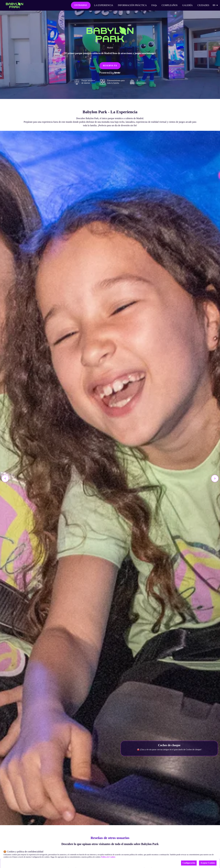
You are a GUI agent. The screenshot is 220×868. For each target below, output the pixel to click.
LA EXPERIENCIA (104, 5)
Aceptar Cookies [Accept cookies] (208, 863)
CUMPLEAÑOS (169, 5)
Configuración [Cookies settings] (189, 863)
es (216, 5)
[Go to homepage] (15, 5)
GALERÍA (187, 5)
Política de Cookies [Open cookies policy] (108, 857)
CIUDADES (203, 5)
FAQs (154, 5)
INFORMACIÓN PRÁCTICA (132, 5)
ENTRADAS (81, 5)
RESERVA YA (110, 66)
